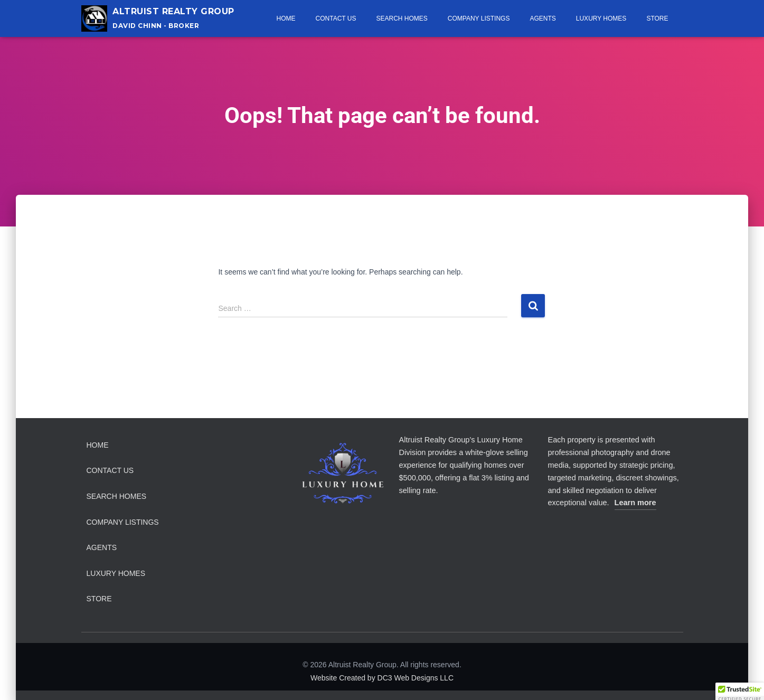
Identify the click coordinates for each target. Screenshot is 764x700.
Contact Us (336, 18)
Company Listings (479, 18)
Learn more (635, 503)
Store (657, 18)
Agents (543, 18)
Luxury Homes (601, 18)
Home (286, 18)
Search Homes (402, 18)
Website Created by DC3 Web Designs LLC (382, 678)
